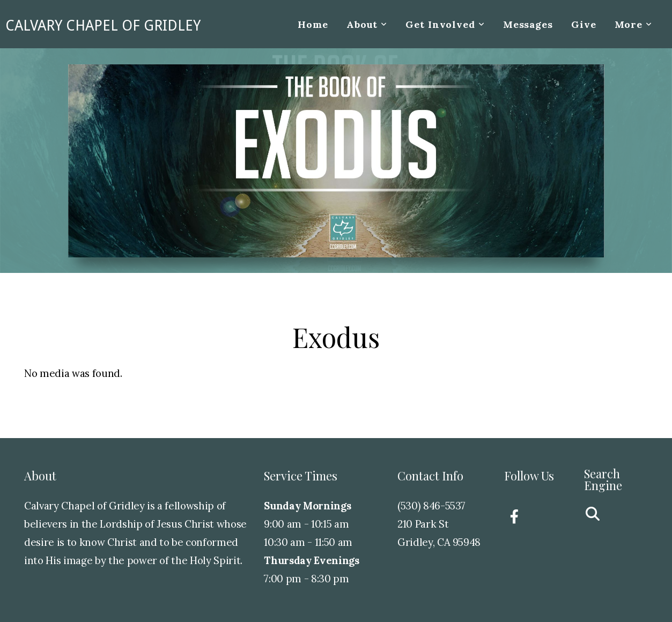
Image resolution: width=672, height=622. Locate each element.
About (367, 24)
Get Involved (445, 24)
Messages (528, 24)
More (633, 24)
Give (584, 24)
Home (313, 24)
